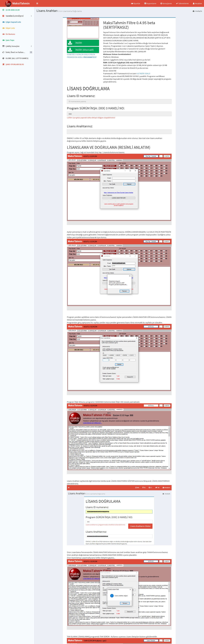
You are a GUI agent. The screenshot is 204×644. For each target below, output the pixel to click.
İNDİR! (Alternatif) (80, 50)
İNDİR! (75, 43)
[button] (37, 3)
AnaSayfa (197, 11)
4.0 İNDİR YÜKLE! (143, 73)
